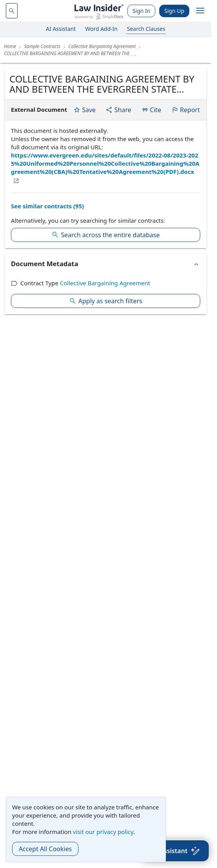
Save (84, 110)
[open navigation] (200, 11)
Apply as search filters (106, 301)
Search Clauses (146, 29)
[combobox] (12, 11)
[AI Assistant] (175, 851)
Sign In (141, 11)
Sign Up (174, 11)
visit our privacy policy (103, 832)
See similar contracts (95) (47, 206)
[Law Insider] (99, 11)
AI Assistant (61, 29)
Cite (151, 110)
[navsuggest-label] (12, 11)
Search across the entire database (106, 235)
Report (186, 110)
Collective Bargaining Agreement (105, 283)
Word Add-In (101, 29)
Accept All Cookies (45, 849)
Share (118, 110)
